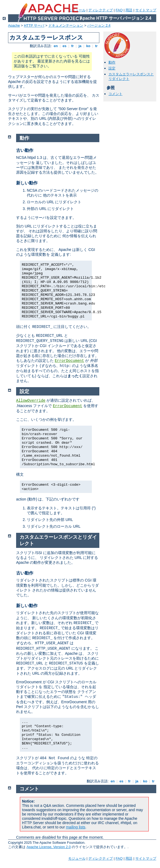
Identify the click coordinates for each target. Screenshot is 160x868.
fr (73, 46)
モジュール (77, 858)
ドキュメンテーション (66, 25)
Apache (14, 25)
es (64, 46)
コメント (115, 94)
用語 (129, 10)
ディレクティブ (101, 10)
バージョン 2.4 (99, 25)
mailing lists (75, 827)
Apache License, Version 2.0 (49, 847)
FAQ (119, 10)
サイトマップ (146, 10)
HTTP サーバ (34, 25)
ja (80, 46)
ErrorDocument (69, 361)
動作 (112, 62)
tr (97, 46)
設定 (112, 68)
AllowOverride (31, 401)
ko (88, 46)
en (56, 46)
